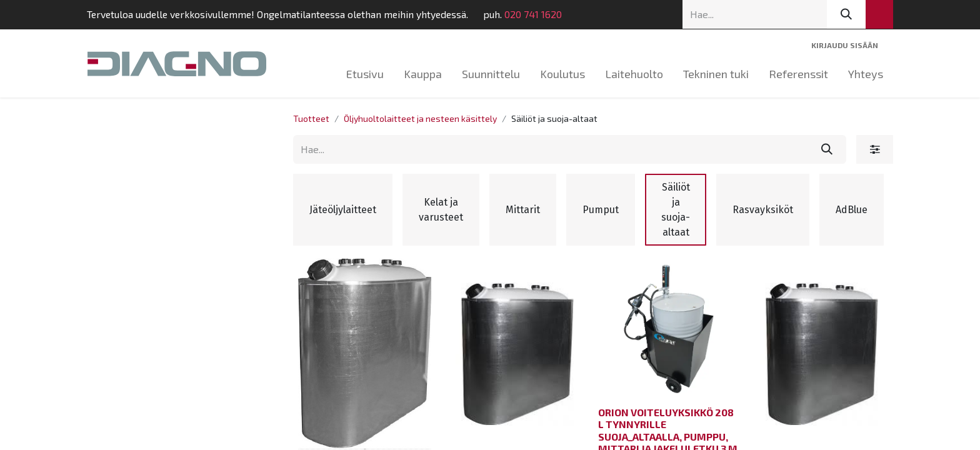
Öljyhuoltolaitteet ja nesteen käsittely (420, 118)
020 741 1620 (522, 14)
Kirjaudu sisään (845, 45)
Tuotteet (311, 118)
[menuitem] (365, 74)
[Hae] (846, 14)
